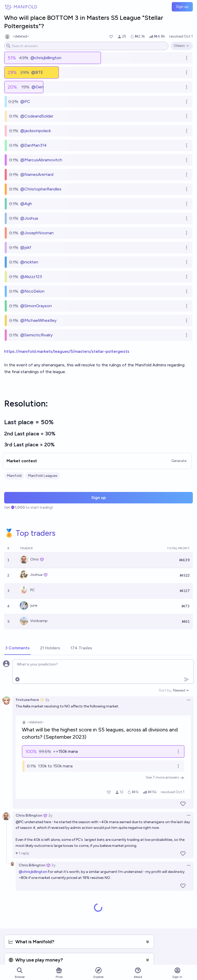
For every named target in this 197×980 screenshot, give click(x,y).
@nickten (29, 262)
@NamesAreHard (37, 174)
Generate (179, 461)
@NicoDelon (32, 291)
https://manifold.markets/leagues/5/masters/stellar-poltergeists (67, 351)
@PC (25, 101)
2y (47, 700)
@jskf (26, 247)
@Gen (38, 87)
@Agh (26, 204)
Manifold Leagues (43, 476)
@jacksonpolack (36, 131)
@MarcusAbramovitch (41, 160)
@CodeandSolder (37, 116)
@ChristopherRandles (41, 189)
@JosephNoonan (37, 233)
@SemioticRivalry (36, 335)
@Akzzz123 (31, 277)
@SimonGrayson (36, 306)
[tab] (17, 648)
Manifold (14, 476)
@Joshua (29, 218)
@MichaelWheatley (38, 320)
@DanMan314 (34, 145)
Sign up (182, 7)
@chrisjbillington (46, 58)
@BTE (37, 72)
